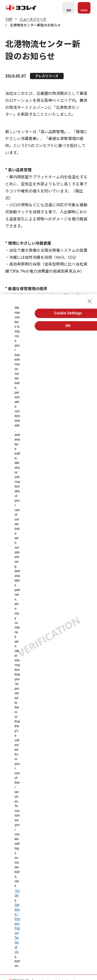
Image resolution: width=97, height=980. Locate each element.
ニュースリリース (33, 19)
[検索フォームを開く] (69, 8)
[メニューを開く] (84, 8)
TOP (9, 19)
